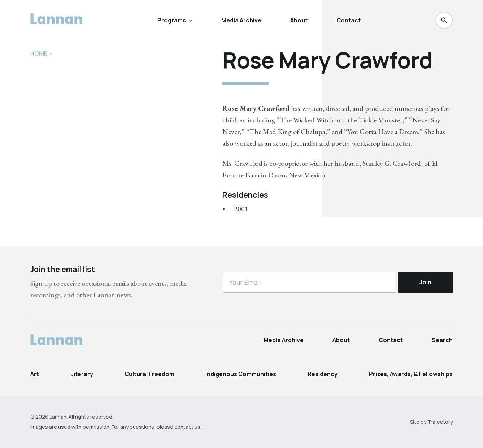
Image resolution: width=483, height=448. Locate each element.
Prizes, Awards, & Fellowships (411, 374)
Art (35, 374)
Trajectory (440, 422)
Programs (175, 20)
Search (442, 340)
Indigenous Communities (241, 374)
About (299, 20)
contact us (187, 427)
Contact (349, 20)
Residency (323, 374)
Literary (82, 374)
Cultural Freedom (149, 374)
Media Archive (241, 20)
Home (39, 53)
